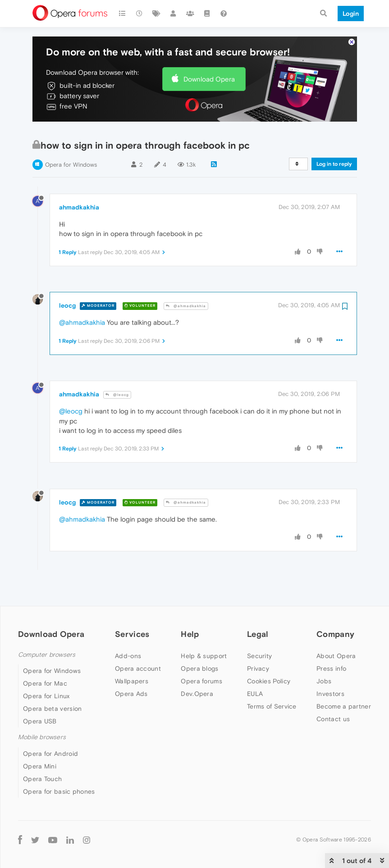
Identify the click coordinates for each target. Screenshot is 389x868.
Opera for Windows (71, 159)
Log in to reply (334, 158)
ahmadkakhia (79, 201)
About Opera (336, 650)
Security (259, 650)
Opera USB (40, 715)
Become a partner (344, 700)
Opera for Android (50, 748)
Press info (331, 663)
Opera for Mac (45, 677)
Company (335, 628)
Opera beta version (52, 703)
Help (190, 628)
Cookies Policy (269, 675)
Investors (330, 688)
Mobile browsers (42, 731)
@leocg (117, 389)
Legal (258, 628)
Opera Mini (40, 760)
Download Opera (209, 73)
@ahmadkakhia (186, 300)
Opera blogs (199, 663)
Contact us (333, 713)
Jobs (324, 675)
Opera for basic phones (59, 786)
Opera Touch (42, 773)
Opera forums (201, 675)
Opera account (138, 663)
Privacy (258, 663)
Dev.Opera (197, 688)
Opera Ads (131, 688)
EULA (255, 688)
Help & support (204, 650)
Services (132, 628)
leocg (67, 300)
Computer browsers (47, 649)
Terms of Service (272, 700)
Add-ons (128, 650)
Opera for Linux (46, 690)
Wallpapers (132, 675)
